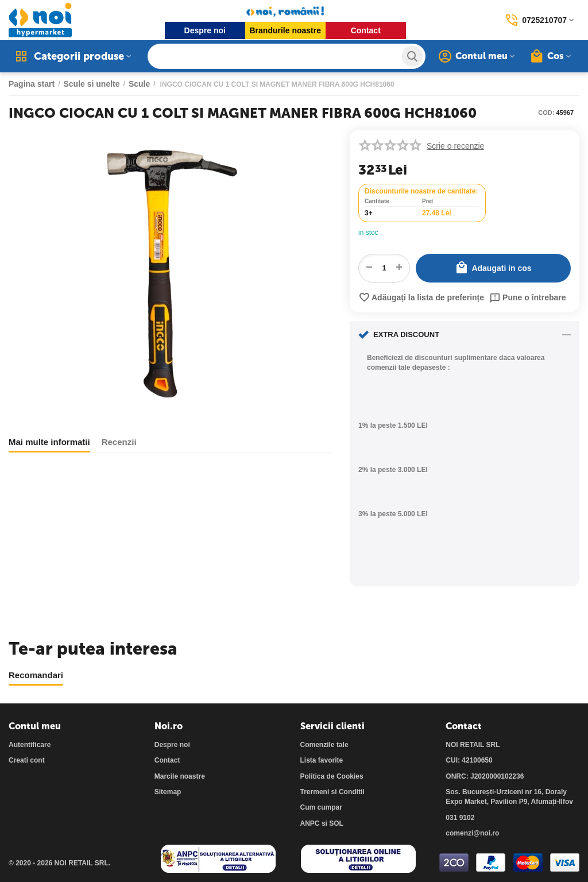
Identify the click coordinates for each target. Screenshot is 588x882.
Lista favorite (322, 760)
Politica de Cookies (332, 776)
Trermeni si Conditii (332, 792)
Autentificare (30, 745)
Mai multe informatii (49, 442)
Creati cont (27, 760)
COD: (546, 113)
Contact (366, 30)
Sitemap (168, 792)
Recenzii (119, 442)
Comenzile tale (324, 745)
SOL (336, 823)
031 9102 (460, 818)
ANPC (310, 823)
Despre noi (205, 30)
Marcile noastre (180, 776)
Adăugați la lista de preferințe (421, 297)
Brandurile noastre (285, 30)
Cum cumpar (321, 807)
